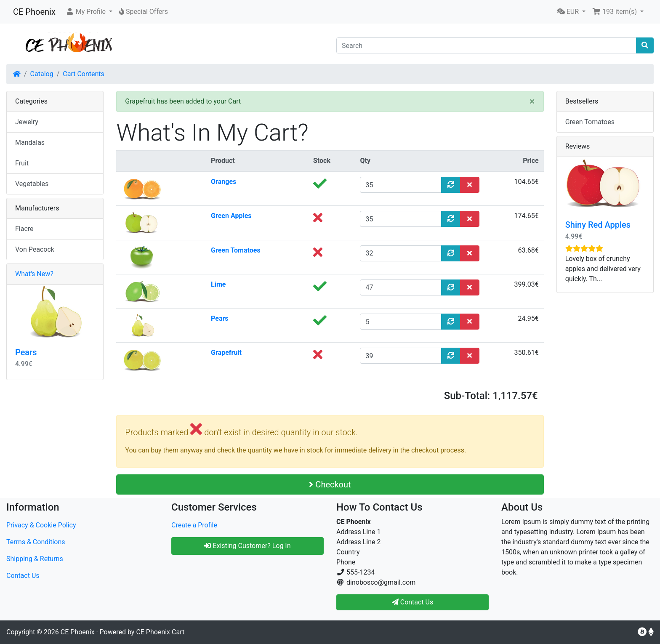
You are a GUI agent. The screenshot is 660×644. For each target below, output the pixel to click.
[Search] (486, 45)
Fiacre (24, 229)
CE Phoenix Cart (160, 632)
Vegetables (32, 184)
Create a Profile (194, 525)
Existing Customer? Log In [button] (247, 546)
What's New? (34, 274)
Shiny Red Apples (598, 225)
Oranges (224, 182)
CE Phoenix (34, 12)
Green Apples (231, 216)
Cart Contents (84, 74)
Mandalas (30, 142)
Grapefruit (226, 353)
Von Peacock (35, 249)
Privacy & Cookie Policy (41, 525)
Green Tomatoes (236, 250)
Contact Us (23, 576)
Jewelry (27, 122)
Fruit (22, 163)
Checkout (330, 484)
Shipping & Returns (35, 559)
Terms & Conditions (36, 542)
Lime (218, 284)
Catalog (42, 74)
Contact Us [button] (413, 602)
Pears (220, 318)
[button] (89, 12)
